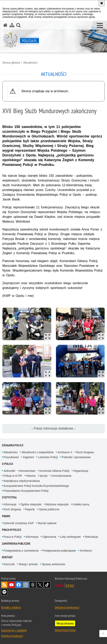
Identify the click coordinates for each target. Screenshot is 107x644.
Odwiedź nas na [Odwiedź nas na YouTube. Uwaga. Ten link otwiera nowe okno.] (11, 585)
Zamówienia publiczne (16, 544)
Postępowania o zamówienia (21, 551)
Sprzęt (43, 476)
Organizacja (81, 471)
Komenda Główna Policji (54, 471)
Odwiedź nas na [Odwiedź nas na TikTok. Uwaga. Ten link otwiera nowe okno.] (47, 585)
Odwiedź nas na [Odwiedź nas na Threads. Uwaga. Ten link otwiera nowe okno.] (33, 585)
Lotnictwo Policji (48, 457)
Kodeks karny (81, 504)
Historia (31, 476)
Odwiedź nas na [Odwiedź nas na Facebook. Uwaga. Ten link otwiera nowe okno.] (19, 585)
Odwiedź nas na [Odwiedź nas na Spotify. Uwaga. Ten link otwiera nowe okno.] (4, 592)
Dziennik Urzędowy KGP (19, 523)
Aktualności (30, 63)
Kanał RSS (4, 585)
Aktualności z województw (38, 452)
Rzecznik (9, 564)
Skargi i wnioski (28, 564)
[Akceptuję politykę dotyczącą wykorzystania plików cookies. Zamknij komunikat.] (102, 3)
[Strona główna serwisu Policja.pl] (5, 25)
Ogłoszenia (49, 537)
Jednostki (9, 471)
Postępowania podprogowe (59, 551)
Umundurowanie (62, 476)
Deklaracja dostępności (67, 607)
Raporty (30, 509)
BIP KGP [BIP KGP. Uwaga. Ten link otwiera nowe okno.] (70, 586)
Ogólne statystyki (31, 504)
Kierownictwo (27, 471)
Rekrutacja (91, 537)
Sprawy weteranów (53, 564)
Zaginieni (28, 457)
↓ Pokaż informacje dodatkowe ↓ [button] (54, 428)
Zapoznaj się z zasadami (14, 630)
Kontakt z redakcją (11, 607)
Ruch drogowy (85, 452)
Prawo (6, 516)
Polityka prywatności (12, 636)
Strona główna (11, 63)
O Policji (8, 464)
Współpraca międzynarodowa (22, 481)
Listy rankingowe (70, 537)
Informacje (10, 504)
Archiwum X (65, 452)
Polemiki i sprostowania (76, 457)
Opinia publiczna (49, 509)
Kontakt (7, 557)
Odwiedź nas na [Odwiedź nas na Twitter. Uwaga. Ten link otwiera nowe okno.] (40, 585)
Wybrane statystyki (57, 504)
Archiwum (86, 551)
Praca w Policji (12, 530)
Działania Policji (13, 445)
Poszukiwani (11, 457)
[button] (100, 26)
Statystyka (9, 497)
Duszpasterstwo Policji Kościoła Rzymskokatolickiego (36, 486)
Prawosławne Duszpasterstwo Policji (26, 491)
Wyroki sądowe (47, 523)
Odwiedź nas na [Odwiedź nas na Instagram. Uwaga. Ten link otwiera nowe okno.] (26, 585)
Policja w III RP (13, 476)
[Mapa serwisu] (12, 25)
